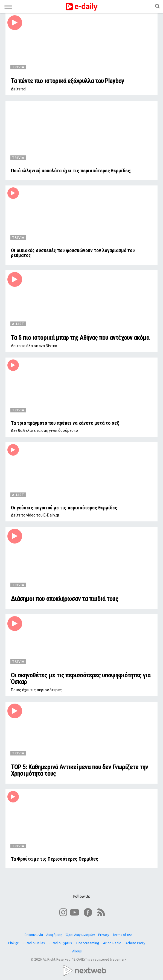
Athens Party (136, 943)
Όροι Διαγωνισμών (80, 935)
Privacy (104, 935)
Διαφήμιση (54, 935)
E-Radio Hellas (34, 943)
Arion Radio (113, 943)
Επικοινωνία (34, 935)
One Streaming (88, 943)
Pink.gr (14, 943)
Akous (77, 951)
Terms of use (122, 935)
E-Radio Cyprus (61, 943)
